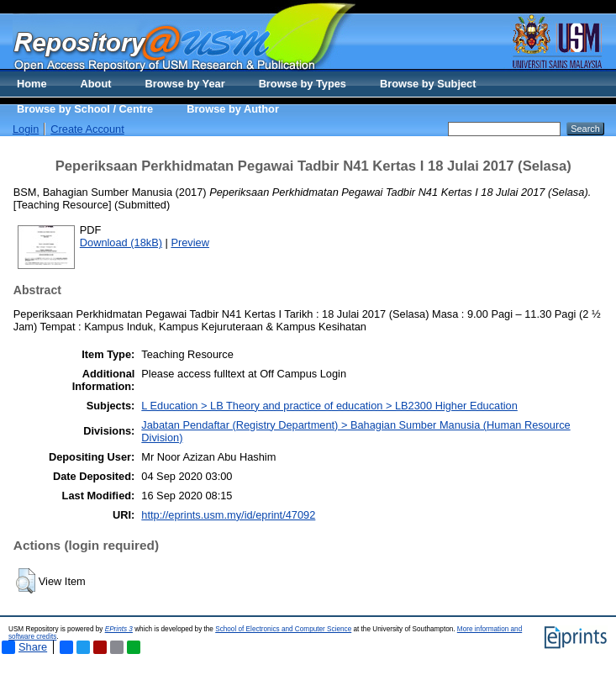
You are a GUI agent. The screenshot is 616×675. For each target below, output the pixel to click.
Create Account (87, 129)
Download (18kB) (121, 243)
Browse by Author (233, 109)
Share (24, 647)
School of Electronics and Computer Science (283, 629)
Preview (190, 243)
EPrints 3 (119, 629)
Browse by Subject (428, 84)
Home (32, 84)
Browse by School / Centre (85, 109)
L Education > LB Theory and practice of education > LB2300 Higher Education (329, 406)
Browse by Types (303, 84)
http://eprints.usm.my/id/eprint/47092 (228, 515)
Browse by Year (185, 84)
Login (26, 129)
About (96, 84)
